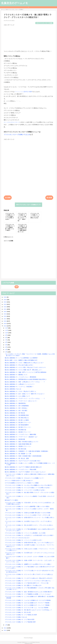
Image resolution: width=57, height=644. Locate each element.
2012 (5, 630)
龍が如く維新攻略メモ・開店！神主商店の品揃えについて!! (22, 442)
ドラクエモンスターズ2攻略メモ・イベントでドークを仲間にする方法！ (25, 490)
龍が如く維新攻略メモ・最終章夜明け (15, 403)
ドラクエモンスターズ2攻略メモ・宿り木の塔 (18, 612)
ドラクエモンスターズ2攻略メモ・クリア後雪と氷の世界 (21, 615)
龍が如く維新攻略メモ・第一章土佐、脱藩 (17, 458)
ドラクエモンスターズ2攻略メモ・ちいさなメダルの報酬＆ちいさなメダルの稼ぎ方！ (29, 485)
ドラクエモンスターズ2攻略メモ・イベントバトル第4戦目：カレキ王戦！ (26, 533)
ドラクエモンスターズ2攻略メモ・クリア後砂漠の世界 (20, 622)
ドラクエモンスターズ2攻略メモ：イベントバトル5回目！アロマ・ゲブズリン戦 (27, 515)
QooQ (31, 643)
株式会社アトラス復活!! (12, 500)
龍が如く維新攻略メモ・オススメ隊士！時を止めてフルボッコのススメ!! (25, 367)
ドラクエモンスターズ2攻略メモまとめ (17, 135)
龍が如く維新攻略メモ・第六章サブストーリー (18, 427)
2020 (5, 312)
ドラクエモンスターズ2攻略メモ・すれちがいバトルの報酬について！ (25, 478)
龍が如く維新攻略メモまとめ (13, 389)
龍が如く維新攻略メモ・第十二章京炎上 (16, 408)
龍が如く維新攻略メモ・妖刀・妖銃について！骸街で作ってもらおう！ (25, 394)
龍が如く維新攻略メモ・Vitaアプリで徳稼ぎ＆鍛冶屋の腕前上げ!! (23, 467)
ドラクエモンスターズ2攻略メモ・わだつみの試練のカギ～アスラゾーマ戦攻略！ (28, 603)
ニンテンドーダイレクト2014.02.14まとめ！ (17, 538)
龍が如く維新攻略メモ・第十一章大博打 (16, 411)
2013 (5, 628)
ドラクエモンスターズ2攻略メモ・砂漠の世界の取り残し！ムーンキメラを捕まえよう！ (30, 543)
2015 (5, 323)
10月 (7, 333)
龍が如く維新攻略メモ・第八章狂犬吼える (17, 418)
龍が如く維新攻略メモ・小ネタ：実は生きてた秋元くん (20, 391)
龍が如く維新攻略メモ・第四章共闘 (15, 439)
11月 (7, 330)
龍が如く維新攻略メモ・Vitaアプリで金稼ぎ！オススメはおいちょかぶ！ (25, 472)
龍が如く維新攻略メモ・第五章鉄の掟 (15, 430)
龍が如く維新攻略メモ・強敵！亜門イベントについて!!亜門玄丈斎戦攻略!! (26, 372)
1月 (6, 625)
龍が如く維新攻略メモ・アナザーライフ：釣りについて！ (21, 401)
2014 (5, 326)
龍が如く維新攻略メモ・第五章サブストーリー (18, 432)
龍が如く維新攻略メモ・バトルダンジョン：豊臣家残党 (20, 377)
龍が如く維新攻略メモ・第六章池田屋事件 (17, 425)
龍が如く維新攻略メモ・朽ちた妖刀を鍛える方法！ (19, 365)
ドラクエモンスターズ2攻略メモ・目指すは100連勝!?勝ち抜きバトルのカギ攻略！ (28, 513)
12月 (7, 328)
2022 (5, 307)
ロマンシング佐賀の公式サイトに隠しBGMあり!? (19, 481)
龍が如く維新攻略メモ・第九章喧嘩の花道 (17, 415)
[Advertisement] (28, 37)
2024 (5, 302)
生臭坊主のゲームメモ (15, 3)
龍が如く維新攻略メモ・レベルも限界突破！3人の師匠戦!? (21, 358)
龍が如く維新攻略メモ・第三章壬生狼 (15, 449)
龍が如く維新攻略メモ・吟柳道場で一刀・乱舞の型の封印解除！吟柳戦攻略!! (27, 451)
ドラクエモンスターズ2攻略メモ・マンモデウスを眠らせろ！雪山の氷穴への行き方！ (29, 578)
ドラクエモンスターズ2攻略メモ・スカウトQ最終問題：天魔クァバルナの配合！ (28, 506)
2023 (5, 304)
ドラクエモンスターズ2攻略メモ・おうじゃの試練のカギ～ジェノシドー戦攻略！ (28, 605)
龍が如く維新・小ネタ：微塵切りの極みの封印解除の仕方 (21, 360)
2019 (5, 314)
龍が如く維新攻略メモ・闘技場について (16, 375)
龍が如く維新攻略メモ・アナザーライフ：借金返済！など (21, 437)
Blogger (31, 638)
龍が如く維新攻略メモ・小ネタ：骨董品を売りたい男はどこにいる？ (24, 363)
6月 (6, 342)
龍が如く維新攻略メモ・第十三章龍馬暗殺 (17, 406)
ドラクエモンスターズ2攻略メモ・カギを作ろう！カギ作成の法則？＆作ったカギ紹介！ (30, 535)
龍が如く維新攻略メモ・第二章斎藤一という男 (18, 454)
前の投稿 (49, 198)
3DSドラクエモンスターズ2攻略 (44, 23)
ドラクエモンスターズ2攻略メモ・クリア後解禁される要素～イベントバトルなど (28, 594)
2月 (6, 352)
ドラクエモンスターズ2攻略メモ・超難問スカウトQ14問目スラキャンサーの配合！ (28, 564)
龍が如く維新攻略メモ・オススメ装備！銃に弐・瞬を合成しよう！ (24, 370)
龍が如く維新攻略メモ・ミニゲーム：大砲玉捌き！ (19, 387)
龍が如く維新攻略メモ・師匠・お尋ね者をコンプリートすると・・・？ (25, 382)
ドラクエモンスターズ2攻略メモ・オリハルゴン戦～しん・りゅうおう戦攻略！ (27, 608)
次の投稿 (8, 198)
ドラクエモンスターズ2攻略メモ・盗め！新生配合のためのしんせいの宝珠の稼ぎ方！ (29, 592)
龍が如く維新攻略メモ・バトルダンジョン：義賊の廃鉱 (20, 434)
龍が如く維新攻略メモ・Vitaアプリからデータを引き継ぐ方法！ (23, 461)
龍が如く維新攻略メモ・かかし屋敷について (17, 396)
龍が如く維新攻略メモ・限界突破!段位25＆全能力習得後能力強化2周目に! (26, 379)
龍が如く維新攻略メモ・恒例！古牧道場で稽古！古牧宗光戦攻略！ (24, 456)
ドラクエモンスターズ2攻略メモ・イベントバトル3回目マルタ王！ (24, 540)
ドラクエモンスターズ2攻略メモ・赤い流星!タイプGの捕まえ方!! (23, 585)
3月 (6, 349)
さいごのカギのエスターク (12, 122)
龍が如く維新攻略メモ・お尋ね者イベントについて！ (20, 384)
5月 (6, 345)
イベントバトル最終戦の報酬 (23, 92)
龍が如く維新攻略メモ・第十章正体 (15, 413)
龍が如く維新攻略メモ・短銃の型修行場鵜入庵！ (19, 444)
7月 (6, 340)
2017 (5, 319)
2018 (5, 316)
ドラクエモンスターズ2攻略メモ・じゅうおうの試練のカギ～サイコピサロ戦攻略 (28, 600)
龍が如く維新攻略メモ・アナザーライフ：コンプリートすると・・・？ (25, 399)
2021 (5, 309)
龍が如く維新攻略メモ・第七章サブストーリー (18, 422)
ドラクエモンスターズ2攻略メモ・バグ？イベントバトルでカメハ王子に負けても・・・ (30, 581)
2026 (5, 297)
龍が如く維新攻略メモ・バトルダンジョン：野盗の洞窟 (20, 469)
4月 (6, 347)
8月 (6, 338)
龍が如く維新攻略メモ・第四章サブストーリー (18, 446)
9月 (6, 335)
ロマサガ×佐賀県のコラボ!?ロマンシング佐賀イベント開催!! (22, 483)
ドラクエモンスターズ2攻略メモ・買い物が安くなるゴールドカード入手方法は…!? (28, 610)
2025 (5, 300)
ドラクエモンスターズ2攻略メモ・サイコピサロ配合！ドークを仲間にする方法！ (28, 488)
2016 (5, 321)
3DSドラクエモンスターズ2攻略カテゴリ (28, 205)
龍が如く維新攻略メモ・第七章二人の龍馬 (17, 420)
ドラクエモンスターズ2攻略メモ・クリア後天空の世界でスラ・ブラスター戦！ (27, 583)
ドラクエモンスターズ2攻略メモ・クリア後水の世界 (20, 619)
